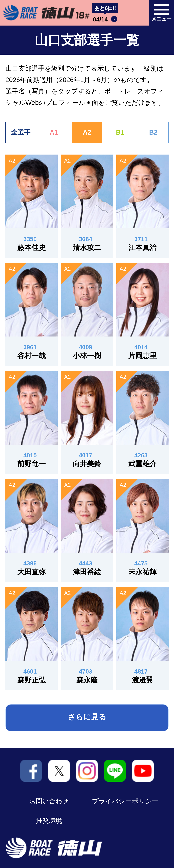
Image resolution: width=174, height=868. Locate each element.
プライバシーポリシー (125, 801)
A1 (54, 132)
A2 (87, 132)
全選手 (21, 132)
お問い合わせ (49, 801)
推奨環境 (49, 821)
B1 (120, 132)
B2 (153, 132)
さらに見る (87, 717)
